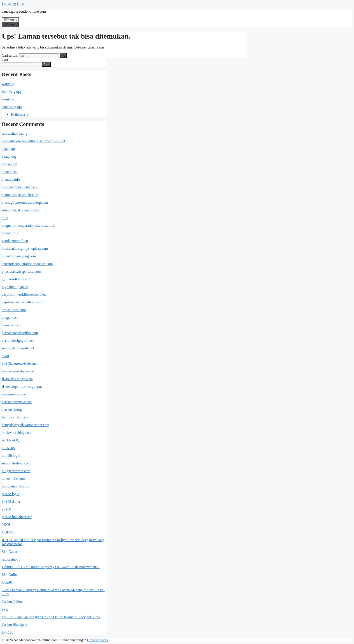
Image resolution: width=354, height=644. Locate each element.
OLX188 (8, 448)
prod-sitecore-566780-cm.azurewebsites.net (33, 141)
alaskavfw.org (12, 410)
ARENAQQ (11, 440)
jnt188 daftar (11, 502)
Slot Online (10, 575)
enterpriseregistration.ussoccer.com (27, 264)
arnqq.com (9, 164)
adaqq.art (8, 149)
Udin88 (7, 582)
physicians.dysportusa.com (21, 271)
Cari (5, 60)
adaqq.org (9, 156)
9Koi (5, 356)
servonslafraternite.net (18, 348)
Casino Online (12, 602)
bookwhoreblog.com (17, 433)
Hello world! (20, 114)
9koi (5, 218)
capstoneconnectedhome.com (23, 302)
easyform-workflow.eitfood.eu (24, 294)
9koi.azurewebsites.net (18, 371)
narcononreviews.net (17, 402)
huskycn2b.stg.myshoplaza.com (25, 248)
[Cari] (63, 55)
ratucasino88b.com (15, 486)
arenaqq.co (10, 172)
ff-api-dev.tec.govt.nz (17, 379)
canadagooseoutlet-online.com (24, 11)
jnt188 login (11, 494)
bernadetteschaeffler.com (20, 333)
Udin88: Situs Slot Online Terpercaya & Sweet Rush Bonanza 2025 (51, 567)
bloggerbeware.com (16, 471)
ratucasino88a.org (15, 133)
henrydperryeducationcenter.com (26, 425)
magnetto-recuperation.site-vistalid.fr (29, 225)
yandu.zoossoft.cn (15, 241)
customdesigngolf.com (18, 340)
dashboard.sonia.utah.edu (20, 187)
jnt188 (6, 509)
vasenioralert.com (15, 394)
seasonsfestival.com (16, 463)
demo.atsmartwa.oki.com (20, 195)
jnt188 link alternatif (17, 517)
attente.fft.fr (10, 233)
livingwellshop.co (15, 417)
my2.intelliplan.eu (15, 287)
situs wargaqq (12, 107)
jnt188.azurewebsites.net (20, 364)
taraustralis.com (13, 479)
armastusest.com (14, 310)
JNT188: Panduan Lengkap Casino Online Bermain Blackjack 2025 (51, 617)
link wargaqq (11, 91)
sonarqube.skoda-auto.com (21, 210)
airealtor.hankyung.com (19, 256)
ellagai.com (10, 317)
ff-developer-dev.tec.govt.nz (22, 387)
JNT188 (8, 632)
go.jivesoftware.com (17, 279)
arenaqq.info (11, 179)
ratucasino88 (11, 559)
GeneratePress (98, 640)
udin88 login (11, 456)
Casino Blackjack (14, 625)
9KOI (6, 525)
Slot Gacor (10, 552)
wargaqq (8, 84)
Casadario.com (13, 325)
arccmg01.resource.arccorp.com (25, 202)
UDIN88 (8, 532)
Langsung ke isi (13, 4)
